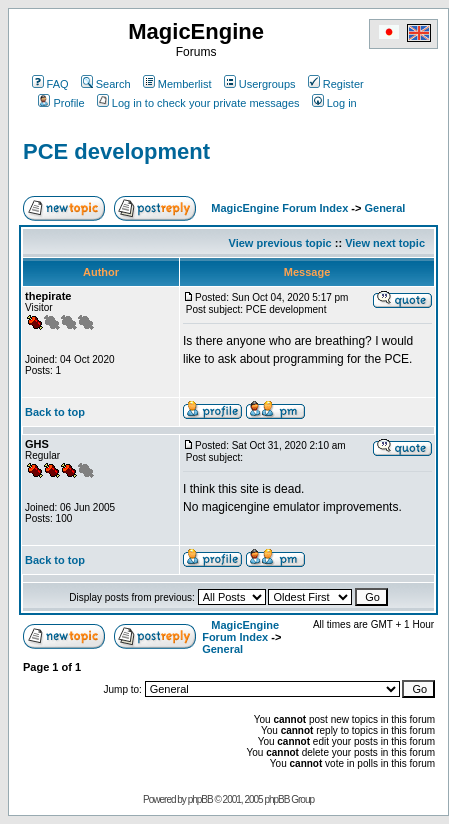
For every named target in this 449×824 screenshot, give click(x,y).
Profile (61, 103)
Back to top (55, 412)
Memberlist (177, 84)
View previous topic (280, 243)
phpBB (200, 799)
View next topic (385, 243)
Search (106, 84)
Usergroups (260, 84)
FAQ (50, 84)
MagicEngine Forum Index (279, 208)
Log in (334, 103)
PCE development (116, 151)
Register (336, 84)
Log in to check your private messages (198, 103)
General (384, 208)
